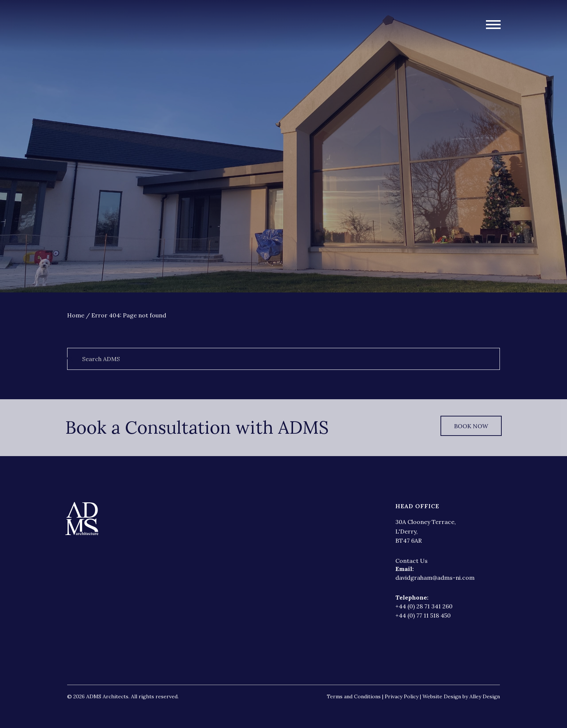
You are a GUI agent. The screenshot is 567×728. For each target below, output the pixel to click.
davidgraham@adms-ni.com (435, 578)
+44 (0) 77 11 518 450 (423, 615)
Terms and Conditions (354, 696)
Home (76, 315)
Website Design (442, 696)
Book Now (471, 426)
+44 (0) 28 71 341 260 (424, 606)
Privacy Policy (402, 696)
